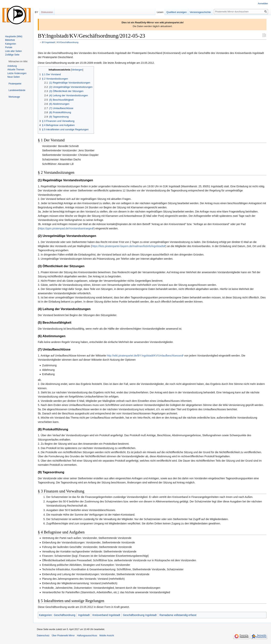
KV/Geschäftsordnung (68, 42)
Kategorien (45, 615)
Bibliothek (10, 40)
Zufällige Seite (12, 55)
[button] (18, 61)
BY (36, 12)
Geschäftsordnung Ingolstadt (140, 615)
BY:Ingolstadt (48, 42)
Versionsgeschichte (200, 12)
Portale (9, 47)
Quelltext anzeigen (177, 12)
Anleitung (12, 66)
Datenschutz (43, 636)
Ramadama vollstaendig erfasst (178, 615)
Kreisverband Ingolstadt (106, 615)
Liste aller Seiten (13, 51)
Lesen (160, 12)
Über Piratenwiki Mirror (63, 636)
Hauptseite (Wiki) (14, 36)
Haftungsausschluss (87, 636)
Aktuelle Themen (16, 70)
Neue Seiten (14, 77)
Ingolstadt (84, 615)
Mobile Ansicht (107, 636)
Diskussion (47, 12)
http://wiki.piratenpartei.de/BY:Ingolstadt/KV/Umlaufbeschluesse (144, 356)
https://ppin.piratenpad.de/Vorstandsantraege (65, 228)
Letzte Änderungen (17, 73)
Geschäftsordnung (65, 615)
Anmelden (263, 4)
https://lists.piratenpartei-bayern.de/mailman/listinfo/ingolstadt (127, 246)
